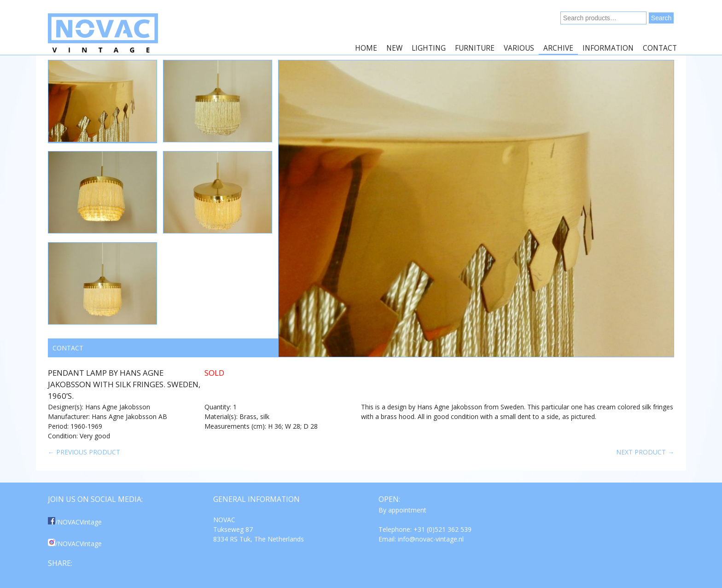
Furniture (475, 48)
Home (366, 48)
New (394, 48)
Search (661, 18)
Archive (558, 48)
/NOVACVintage (75, 522)
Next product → (645, 452)
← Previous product (84, 452)
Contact (660, 48)
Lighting (429, 48)
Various (519, 48)
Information (608, 48)
